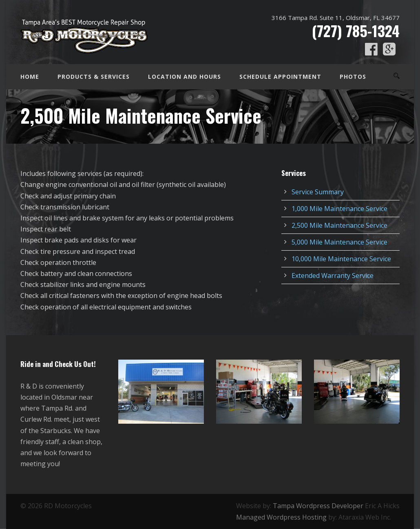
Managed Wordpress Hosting (281, 517)
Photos (353, 77)
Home (30, 77)
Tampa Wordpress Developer (318, 506)
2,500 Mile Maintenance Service (339, 225)
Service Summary (318, 192)
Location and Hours (185, 77)
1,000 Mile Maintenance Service (339, 209)
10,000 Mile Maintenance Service (341, 259)
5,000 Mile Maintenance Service (339, 242)
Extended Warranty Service (333, 276)
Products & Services (94, 77)
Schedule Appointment (280, 77)
